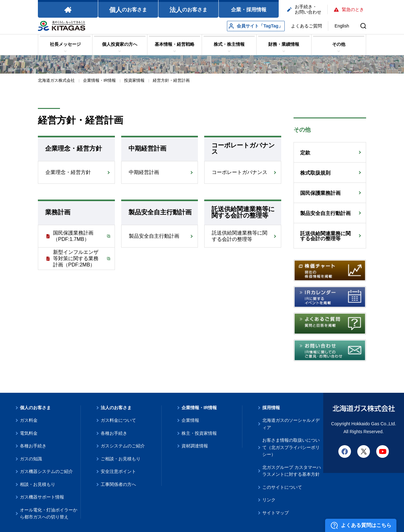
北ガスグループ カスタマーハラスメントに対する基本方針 (292, 471)
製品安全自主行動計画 (154, 236)
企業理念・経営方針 (68, 172)
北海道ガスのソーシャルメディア (291, 424)
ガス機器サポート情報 (42, 497)
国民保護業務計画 (320, 193)
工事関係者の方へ (118, 484)
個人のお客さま (35, 408)
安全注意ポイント (118, 471)
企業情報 (190, 420)
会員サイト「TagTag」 (256, 26)
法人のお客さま (116, 408)
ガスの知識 (31, 459)
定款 (305, 153)
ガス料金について (118, 420)
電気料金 (29, 433)
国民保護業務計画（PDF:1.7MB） (73, 236)
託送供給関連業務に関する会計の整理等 (325, 236)
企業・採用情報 (249, 10)
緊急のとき (349, 9)
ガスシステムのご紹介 (123, 446)
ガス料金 (29, 420)
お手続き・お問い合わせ (304, 9)
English (342, 26)
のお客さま (128, 10)
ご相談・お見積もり (121, 459)
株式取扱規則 (315, 173)
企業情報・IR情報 (199, 408)
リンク (269, 500)
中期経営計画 (144, 172)
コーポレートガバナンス (240, 172)
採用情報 (271, 408)
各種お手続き (33, 446)
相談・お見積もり (38, 484)
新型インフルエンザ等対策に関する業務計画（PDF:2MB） (76, 258)
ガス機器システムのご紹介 (46, 471)
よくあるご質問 (306, 26)
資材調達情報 (195, 446)
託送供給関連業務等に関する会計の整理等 (240, 236)
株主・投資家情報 (199, 433)
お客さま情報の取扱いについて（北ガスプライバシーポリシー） (291, 447)
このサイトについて (282, 487)
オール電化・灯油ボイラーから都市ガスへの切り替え (49, 514)
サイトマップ (276, 513)
